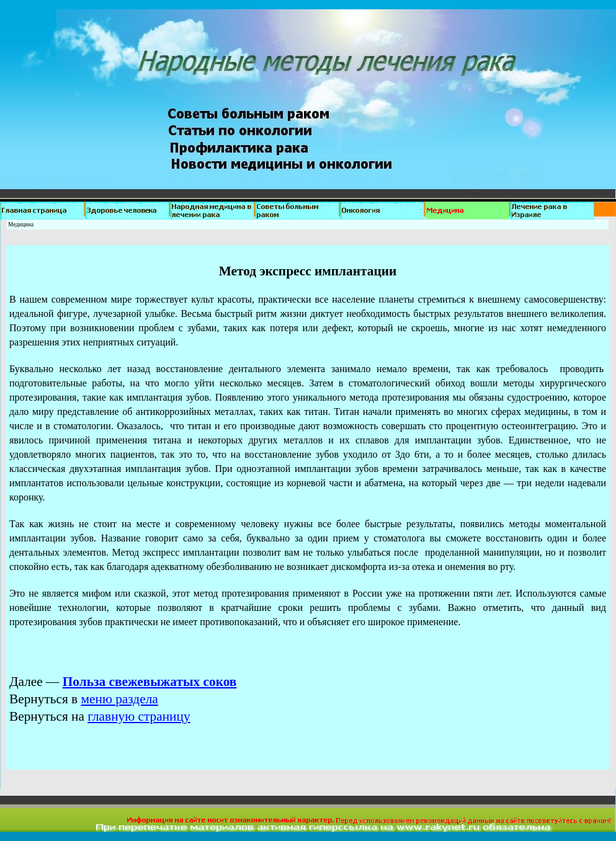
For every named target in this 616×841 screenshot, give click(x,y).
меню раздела (120, 699)
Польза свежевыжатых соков (150, 682)
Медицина (21, 225)
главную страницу (139, 716)
